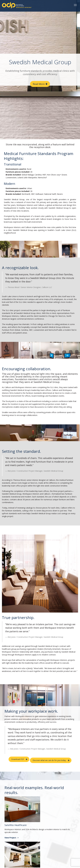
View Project (10, 838)
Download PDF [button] (18, 759)
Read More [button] (39, 84)
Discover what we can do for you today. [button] (49, 760)
